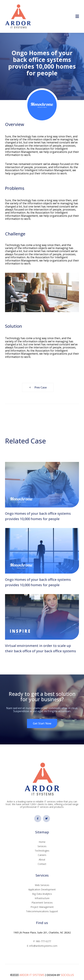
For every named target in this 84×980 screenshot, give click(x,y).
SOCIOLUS (67, 975)
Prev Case (37, 387)
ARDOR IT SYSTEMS (32, 975)
